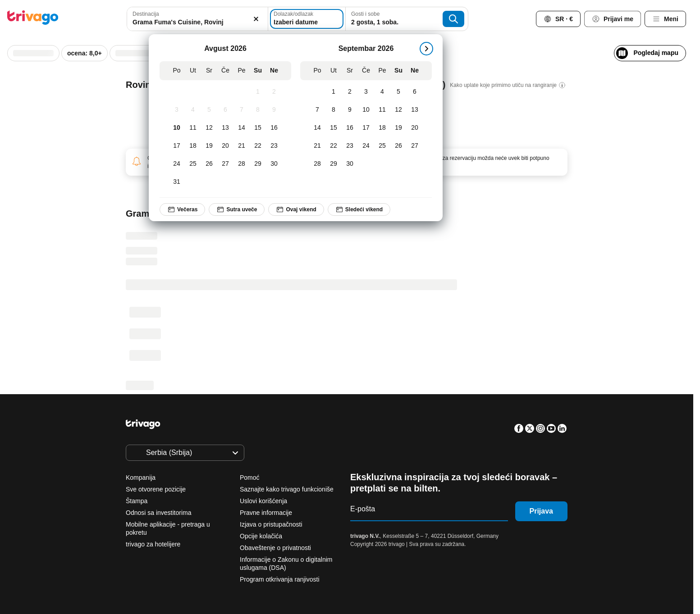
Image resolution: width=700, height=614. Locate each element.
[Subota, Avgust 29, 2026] (258, 164)
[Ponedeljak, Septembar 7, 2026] (317, 110)
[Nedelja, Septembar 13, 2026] (415, 110)
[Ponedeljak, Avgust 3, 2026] (177, 110)
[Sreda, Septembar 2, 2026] (350, 92)
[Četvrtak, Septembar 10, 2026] (366, 110)
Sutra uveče (237, 209)
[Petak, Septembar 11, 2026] (382, 110)
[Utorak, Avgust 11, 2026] (193, 128)
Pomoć (250, 478)
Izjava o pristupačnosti (271, 524)
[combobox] (195, 19)
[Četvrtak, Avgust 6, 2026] (225, 110)
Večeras (182, 209)
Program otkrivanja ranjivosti (280, 579)
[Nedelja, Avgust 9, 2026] (274, 110)
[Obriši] (251, 19)
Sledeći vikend (359, 209)
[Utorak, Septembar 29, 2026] (334, 164)
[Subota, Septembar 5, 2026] (398, 92)
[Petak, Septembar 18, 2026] (382, 128)
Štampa (137, 501)
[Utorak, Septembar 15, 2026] (334, 128)
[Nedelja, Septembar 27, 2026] (415, 146)
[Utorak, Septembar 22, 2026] (334, 146)
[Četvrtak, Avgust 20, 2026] (225, 146)
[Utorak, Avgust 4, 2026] (193, 110)
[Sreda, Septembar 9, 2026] (350, 110)
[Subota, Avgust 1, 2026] (258, 92)
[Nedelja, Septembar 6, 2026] (415, 92)
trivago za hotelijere (153, 544)
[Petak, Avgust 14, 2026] (242, 128)
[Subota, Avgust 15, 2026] (258, 128)
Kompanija (141, 478)
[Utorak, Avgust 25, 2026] (193, 164)
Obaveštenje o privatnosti (275, 548)
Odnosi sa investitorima (159, 513)
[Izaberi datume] (308, 19)
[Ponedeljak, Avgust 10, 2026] (177, 128)
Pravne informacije (266, 513)
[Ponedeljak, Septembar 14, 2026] (317, 128)
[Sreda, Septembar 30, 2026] (350, 164)
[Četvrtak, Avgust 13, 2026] (225, 128)
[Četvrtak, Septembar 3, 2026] (366, 92)
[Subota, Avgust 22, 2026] (258, 146)
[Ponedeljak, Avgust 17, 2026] (177, 146)
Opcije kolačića (262, 536)
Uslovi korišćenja (263, 501)
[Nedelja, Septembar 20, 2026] (415, 128)
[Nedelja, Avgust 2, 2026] (274, 92)
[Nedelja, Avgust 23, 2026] (274, 146)
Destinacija (146, 14)
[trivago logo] (33, 19)
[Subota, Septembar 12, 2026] (398, 110)
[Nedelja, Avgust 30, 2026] (274, 164)
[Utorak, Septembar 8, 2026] (334, 110)
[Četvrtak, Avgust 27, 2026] (225, 164)
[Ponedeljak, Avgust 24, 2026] (177, 164)
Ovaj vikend (296, 209)
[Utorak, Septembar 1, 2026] (334, 92)
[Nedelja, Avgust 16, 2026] (274, 128)
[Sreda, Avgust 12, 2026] (209, 128)
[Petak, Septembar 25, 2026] (382, 146)
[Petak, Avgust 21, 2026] (242, 146)
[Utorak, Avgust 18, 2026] (193, 146)
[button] (195, 19)
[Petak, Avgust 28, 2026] (242, 164)
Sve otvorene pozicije (156, 489)
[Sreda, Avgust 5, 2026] (209, 110)
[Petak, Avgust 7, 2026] (242, 110)
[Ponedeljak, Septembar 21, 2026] (317, 146)
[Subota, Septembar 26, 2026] (398, 146)
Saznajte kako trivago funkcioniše (287, 489)
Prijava (541, 511)
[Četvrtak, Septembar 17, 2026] (366, 128)
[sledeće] (426, 49)
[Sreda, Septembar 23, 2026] (350, 146)
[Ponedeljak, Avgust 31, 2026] (177, 182)
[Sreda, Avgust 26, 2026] (209, 164)
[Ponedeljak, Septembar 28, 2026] (317, 164)
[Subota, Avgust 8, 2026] (258, 110)
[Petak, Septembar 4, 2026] (382, 92)
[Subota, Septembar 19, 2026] (398, 128)
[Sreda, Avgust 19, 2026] (209, 146)
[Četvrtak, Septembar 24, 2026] (366, 146)
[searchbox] (195, 22)
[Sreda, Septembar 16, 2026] (350, 128)
